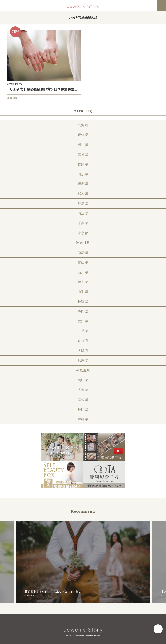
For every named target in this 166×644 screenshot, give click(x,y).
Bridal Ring (12, 98)
